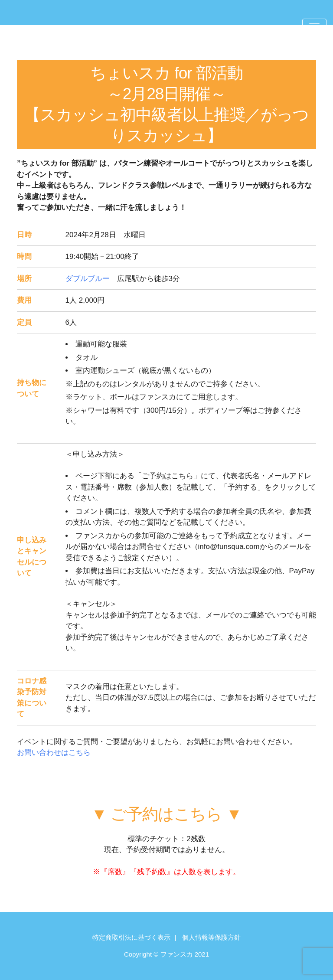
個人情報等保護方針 (211, 937)
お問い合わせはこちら (54, 753)
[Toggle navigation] (314, 27)
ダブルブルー (88, 279)
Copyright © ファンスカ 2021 (166, 954)
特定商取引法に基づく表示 (131, 937)
